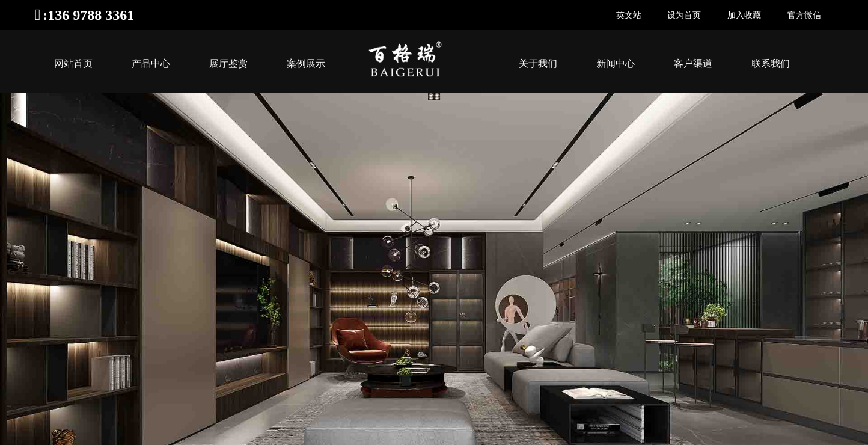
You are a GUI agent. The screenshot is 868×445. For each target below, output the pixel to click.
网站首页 (73, 63)
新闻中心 (616, 63)
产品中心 (151, 63)
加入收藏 (744, 15)
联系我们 (771, 63)
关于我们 (538, 63)
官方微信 (804, 15)
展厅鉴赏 (228, 63)
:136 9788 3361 (88, 15)
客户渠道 (693, 63)
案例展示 (306, 63)
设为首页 (684, 15)
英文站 (629, 15)
